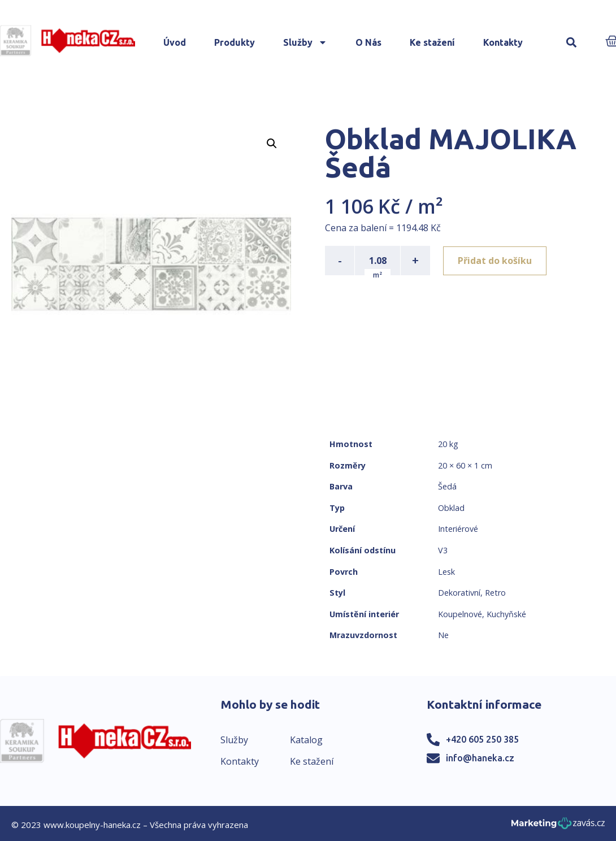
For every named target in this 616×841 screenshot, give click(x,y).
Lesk (446, 572)
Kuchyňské (506, 614)
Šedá (447, 486)
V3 (443, 550)
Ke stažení (432, 42)
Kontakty (503, 42)
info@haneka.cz (480, 758)
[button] (572, 43)
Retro (495, 593)
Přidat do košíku (495, 261)
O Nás (368, 42)
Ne (443, 635)
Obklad (451, 508)
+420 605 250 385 (482, 739)
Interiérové (458, 529)
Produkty (235, 42)
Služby (305, 42)
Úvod (175, 42)
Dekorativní (459, 593)
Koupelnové (460, 614)
